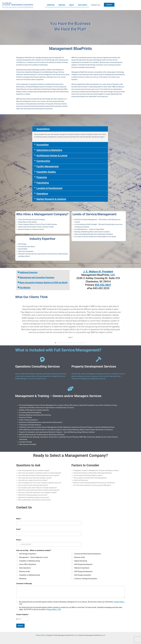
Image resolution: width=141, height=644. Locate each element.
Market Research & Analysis (51, 199)
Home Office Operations (28, 564)
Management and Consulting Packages (37, 277)
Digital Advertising (81, 561)
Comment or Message (24, 584)
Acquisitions (43, 129)
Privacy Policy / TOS (54, 609)
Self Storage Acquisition (28, 554)
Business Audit (79, 557)
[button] (70, 129)
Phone (19, 540)
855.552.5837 (103, 285)
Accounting (42, 145)
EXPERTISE (51, 5)
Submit (20, 626)
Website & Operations (82, 568)
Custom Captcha (23, 614)
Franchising (43, 183)
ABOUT (72, 5)
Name (19, 519)
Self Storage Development (83, 564)
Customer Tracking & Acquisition (86, 579)
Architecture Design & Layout (52, 156)
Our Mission (25, 288)
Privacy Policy (40, 635)
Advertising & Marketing (49, 150)
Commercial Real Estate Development (87, 554)
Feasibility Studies (46, 172)
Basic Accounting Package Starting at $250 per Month (44, 282)
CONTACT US (96, 5)
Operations (42, 194)
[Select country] (18, 544)
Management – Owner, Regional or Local (33, 557)
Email (19, 529)
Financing (42, 177)
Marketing (23, 579)
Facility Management (48, 166)
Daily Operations (25, 568)
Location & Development (49, 188)
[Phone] (49, 544)
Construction (43, 161)
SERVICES (62, 5)
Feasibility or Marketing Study (30, 561)
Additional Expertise (29, 272)
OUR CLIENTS (83, 5)
